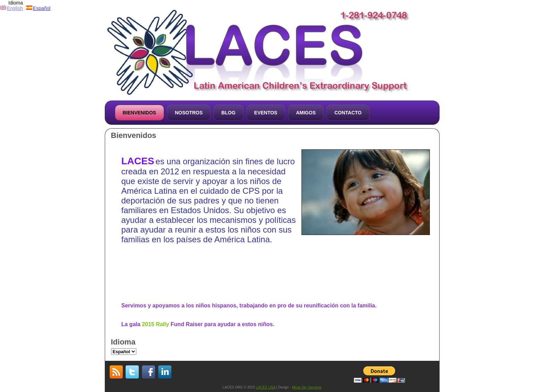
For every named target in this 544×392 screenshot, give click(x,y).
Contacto (348, 113)
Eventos (266, 113)
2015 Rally (155, 324)
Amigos (306, 113)
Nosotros (189, 113)
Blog (228, 113)
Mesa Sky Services (307, 387)
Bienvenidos (139, 113)
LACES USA (266, 387)
